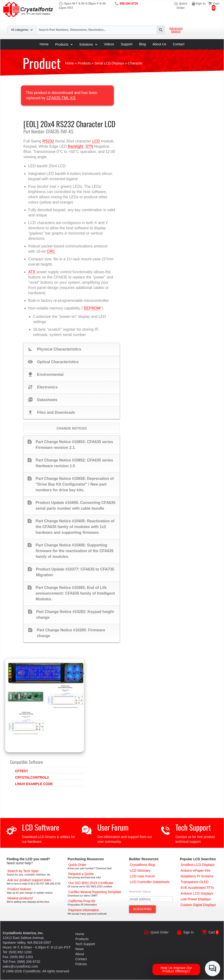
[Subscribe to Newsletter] (142, 909)
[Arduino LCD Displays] (197, 893)
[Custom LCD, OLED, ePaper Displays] (198, 905)
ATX (32, 272)
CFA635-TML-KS (61, 98)
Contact (179, 44)
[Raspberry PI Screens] (197, 876)
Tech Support (193, 827)
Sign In (201, 4)
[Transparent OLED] (195, 882)
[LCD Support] (29, 880)
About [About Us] (80, 954)
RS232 (48, 141)
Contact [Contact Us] (81, 959)
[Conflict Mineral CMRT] (95, 892)
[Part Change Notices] (19, 889)
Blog (142, 44)
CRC (51, 251)
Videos (109, 44)
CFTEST (21, 771)
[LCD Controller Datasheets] (150, 882)
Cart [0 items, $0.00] (216, 4)
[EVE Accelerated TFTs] (197, 888)
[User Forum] (142, 876)
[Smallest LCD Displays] (198, 865)
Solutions (88, 44)
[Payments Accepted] (84, 910)
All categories (22, 30)
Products (64, 44)
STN (89, 146)
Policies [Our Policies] (81, 964)
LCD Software (41, 827)
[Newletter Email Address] (151, 899)
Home (44, 44)
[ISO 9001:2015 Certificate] (91, 883)
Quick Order (159, 932)
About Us (159, 44)
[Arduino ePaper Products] (195, 870)
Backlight (76, 146)
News (80, 949)
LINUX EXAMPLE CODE (34, 784)
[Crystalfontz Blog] (142, 865)
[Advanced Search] (23, 871)
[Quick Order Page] (77, 865)
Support (127, 44)
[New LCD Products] (20, 898)
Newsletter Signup (140, 891)
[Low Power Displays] (196, 899)
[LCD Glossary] (140, 870)
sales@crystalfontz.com (20, 966)
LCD (96, 141)
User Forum (113, 827)
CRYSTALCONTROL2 (32, 777)
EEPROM (92, 308)
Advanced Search (176, 30)
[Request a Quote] (81, 874)
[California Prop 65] (82, 901)
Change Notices (72, 428)
